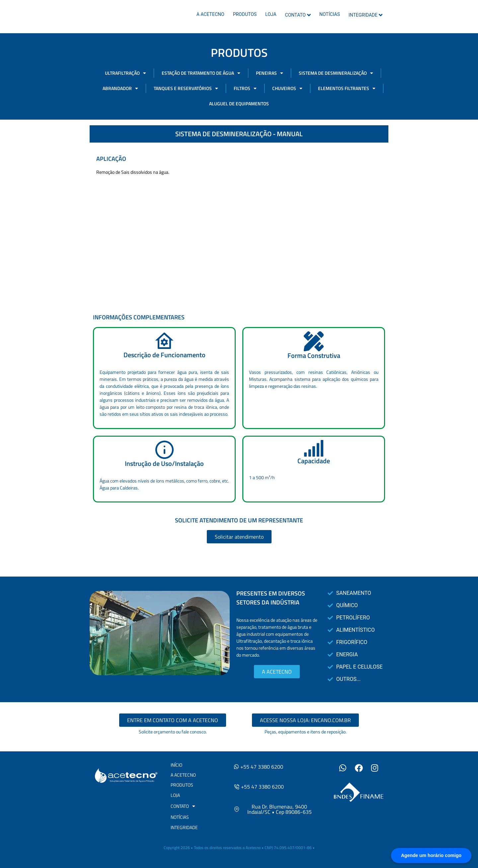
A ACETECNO (210, 14)
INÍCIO (176, 765)
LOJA (271, 14)
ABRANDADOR (120, 88)
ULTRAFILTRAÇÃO (125, 73)
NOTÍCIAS (330, 14)
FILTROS (245, 88)
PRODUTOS (245, 14)
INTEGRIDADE (365, 15)
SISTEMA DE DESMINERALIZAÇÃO (336, 73)
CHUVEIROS (287, 88)
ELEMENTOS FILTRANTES (347, 88)
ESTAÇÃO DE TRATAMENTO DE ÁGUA (201, 73)
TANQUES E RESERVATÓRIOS (186, 88)
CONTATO (298, 15)
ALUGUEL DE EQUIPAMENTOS (239, 104)
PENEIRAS (270, 73)
